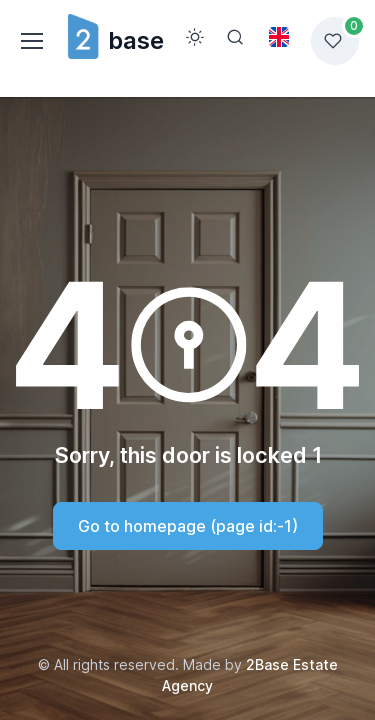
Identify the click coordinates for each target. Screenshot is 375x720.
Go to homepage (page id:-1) (188, 526)
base (114, 40)
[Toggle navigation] (31, 41)
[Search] (235, 37)
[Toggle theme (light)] (195, 37)
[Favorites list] (335, 41)
